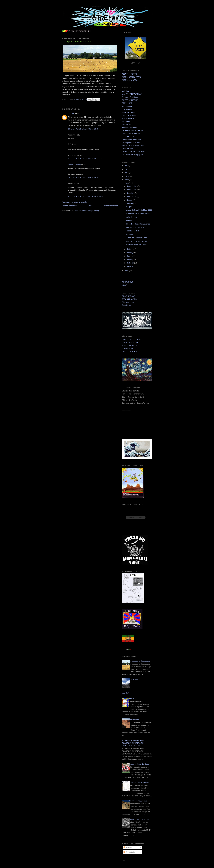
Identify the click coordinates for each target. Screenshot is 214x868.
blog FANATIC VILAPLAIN (132, 94)
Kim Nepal (126, 121)
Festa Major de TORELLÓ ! (137, 245)
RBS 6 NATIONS (129, 296)
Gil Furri (71, 113)
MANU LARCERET (129, 345)
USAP (124, 285)
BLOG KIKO (127, 124)
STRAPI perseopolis (130, 342)
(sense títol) (134, 679)
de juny (130, 249)
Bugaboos (130, 234)
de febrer (131, 263)
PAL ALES (133, 698)
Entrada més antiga (110, 206)
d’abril (129, 256)
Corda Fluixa (134, 719)
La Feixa (125, 91)
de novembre (132, 190)
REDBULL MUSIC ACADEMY (134, 152)
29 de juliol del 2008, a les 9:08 (85, 196)
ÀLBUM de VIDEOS (130, 80)
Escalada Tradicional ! (131, 97)
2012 (127, 169)
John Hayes (127, 305)
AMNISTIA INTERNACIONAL (133, 146)
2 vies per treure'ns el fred (139, 782)
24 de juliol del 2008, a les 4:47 (85, 178)
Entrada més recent (70, 206)
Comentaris (129, 852)
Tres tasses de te (133, 231)
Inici (90, 206)
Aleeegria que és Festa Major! (138, 213)
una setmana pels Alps (135, 227)
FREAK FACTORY (129, 109)
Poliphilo (130, 207)
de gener (130, 266)
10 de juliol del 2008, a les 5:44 (85, 129)
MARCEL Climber (129, 112)
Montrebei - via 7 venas (138, 801)
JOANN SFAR (127, 348)
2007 (127, 271)
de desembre (132, 186)
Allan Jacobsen (128, 302)
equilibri (129, 220)
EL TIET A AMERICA (130, 100)
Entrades (128, 847)
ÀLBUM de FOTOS (129, 74)
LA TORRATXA (128, 137)
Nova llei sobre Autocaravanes (138, 224)
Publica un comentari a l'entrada (74, 202)
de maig (130, 253)
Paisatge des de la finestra (132, 143)
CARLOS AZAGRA (129, 351)
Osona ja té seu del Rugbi (139, 764)
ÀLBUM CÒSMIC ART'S (131, 77)
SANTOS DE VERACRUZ (132, 339)
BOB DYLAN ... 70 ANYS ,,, (140, 819)
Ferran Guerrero (74, 165)
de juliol (130, 203)
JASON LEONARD (129, 299)
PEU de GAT (127, 103)
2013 (127, 166)
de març (130, 259)
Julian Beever (132, 217)
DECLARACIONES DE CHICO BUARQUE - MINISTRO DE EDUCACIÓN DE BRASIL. (132, 743)
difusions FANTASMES (131, 134)
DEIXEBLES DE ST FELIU (132, 131)
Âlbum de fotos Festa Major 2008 (139, 210)
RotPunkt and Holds (130, 128)
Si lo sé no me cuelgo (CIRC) (133, 155)
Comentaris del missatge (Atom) (86, 211)
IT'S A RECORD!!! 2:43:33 (136, 241)
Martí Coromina (128, 118)
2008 (127, 183)
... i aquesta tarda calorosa (137, 238)
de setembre (132, 196)
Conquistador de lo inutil (131, 140)
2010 (127, 176)
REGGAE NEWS (129, 149)
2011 (127, 173)
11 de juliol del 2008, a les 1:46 (85, 159)
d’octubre (131, 193)
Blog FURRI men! (129, 115)
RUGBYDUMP (128, 282)
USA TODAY (135, 63)
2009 (127, 180)
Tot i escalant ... (128, 106)
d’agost (130, 200)
